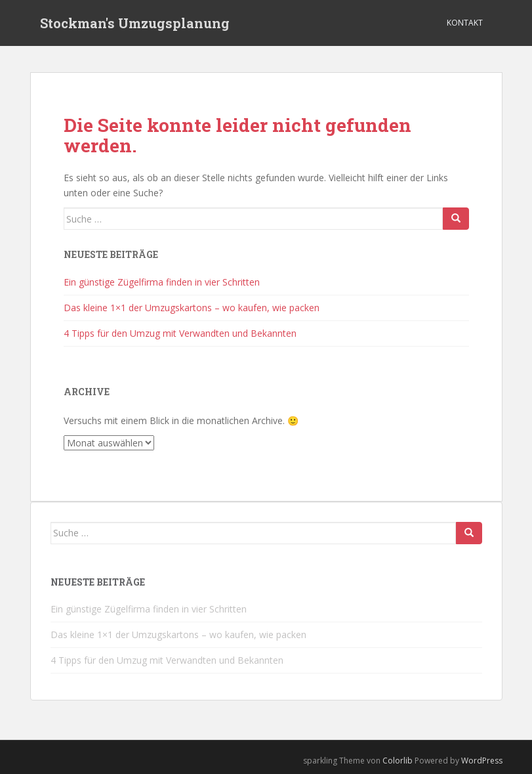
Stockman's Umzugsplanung (135, 23)
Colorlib (398, 761)
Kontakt (465, 23)
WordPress (482, 761)
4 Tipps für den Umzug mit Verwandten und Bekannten (180, 333)
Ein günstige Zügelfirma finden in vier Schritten (162, 282)
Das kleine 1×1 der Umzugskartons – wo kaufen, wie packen (192, 308)
